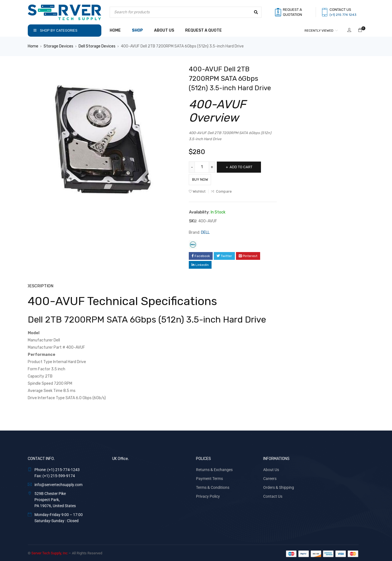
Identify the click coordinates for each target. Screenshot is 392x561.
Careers (270, 477)
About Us (271, 468)
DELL (205, 231)
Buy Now (205, 178)
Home (33, 46)
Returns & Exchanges (214, 468)
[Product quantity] (203, 167)
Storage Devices (58, 46)
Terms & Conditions (213, 486)
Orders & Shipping (279, 486)
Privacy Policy (208, 495)
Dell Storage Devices (97, 46)
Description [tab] (40, 284)
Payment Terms (209, 477)
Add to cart (245, 167)
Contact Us (273, 495)
